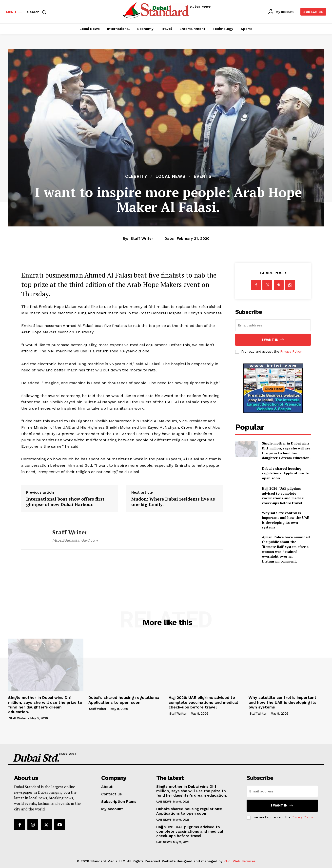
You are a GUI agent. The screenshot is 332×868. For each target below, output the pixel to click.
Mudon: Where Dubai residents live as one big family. (173, 502)
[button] (38, 12)
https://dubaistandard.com (75, 540)
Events (203, 176)
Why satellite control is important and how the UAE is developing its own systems (285, 520)
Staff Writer (142, 239)
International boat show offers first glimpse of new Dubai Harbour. (65, 502)
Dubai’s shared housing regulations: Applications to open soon (286, 473)
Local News (170, 176)
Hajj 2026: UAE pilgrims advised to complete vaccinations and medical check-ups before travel (283, 496)
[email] (273, 325)
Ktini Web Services (240, 861)
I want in (273, 340)
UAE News (164, 802)
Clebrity (136, 176)
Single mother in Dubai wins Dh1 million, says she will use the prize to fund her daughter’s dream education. (286, 450)
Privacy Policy (291, 352)
